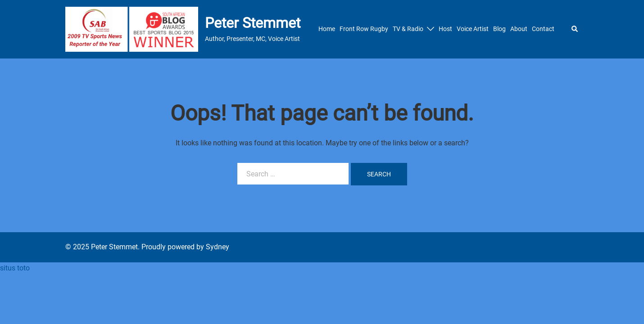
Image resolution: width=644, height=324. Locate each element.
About (519, 29)
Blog (499, 29)
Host (445, 29)
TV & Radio (408, 29)
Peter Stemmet (253, 23)
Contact (543, 29)
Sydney (218, 247)
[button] (575, 29)
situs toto (15, 268)
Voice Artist (473, 29)
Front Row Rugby (364, 29)
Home (327, 29)
